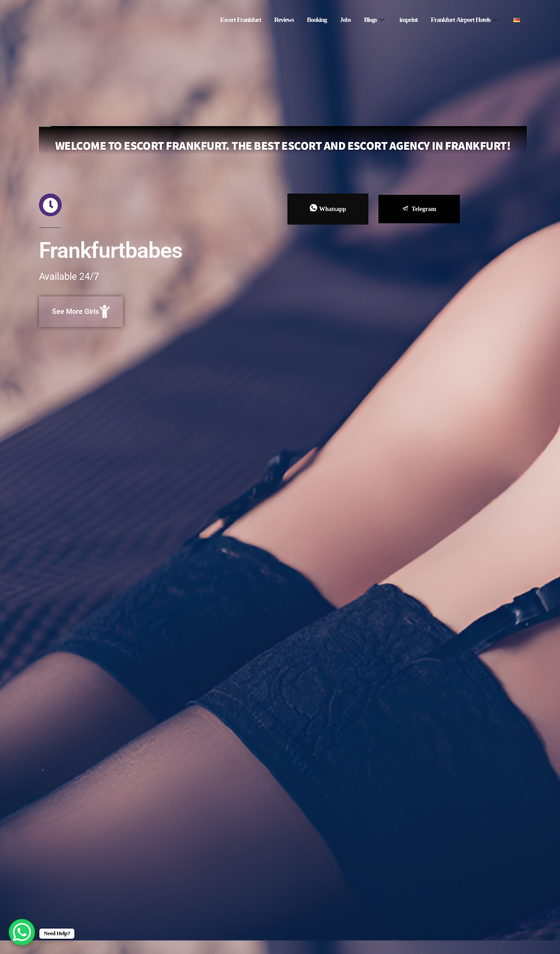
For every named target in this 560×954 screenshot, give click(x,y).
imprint (408, 20)
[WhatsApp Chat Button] (22, 932)
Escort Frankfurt (240, 20)
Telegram (419, 209)
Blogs (374, 20)
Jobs (345, 20)
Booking (317, 20)
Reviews (284, 20)
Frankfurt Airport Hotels (464, 20)
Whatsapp (328, 209)
